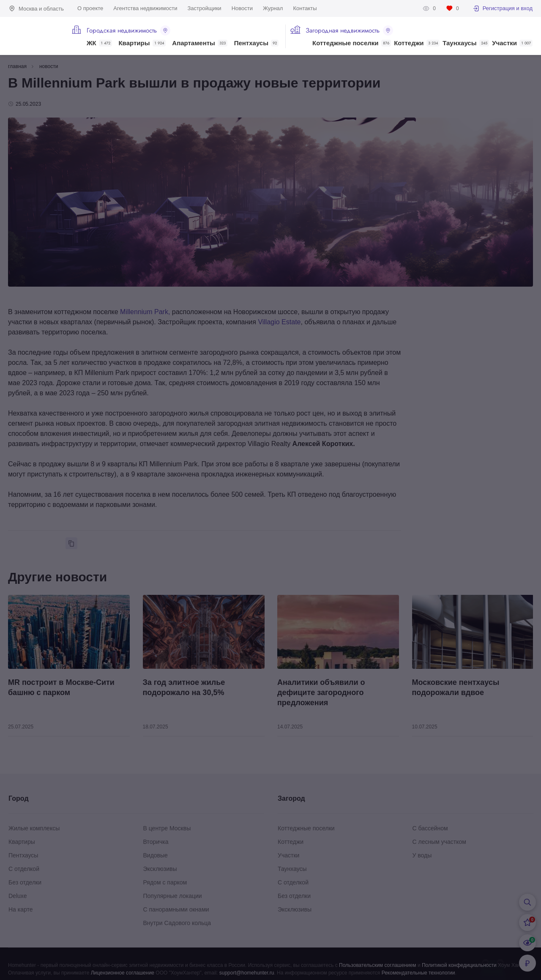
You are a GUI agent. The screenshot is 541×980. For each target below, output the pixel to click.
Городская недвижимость (128, 30)
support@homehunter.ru (247, 973)
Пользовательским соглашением (378, 965)
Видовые (156, 855)
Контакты (305, 8)
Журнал (273, 8)
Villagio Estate (279, 322)
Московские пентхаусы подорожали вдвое (456, 687)
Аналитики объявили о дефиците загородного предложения (321, 693)
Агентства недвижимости (145, 8)
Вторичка (156, 842)
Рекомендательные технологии (418, 973)
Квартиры (142, 43)
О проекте (90, 8)
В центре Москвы (167, 828)
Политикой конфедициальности (459, 965)
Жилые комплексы (34, 828)
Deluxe (18, 896)
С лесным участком (439, 842)
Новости (242, 8)
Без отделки (25, 882)
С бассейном (430, 828)
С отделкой (24, 869)
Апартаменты (200, 43)
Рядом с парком (165, 882)
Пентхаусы (256, 43)
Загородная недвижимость (349, 30)
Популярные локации (173, 896)
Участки (512, 43)
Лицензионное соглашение (123, 973)
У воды (422, 855)
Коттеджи (417, 43)
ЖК (99, 43)
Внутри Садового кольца (177, 923)
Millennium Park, (145, 312)
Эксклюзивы (160, 869)
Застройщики (204, 8)
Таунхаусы (466, 43)
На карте (21, 909)
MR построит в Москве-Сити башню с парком (61, 687)
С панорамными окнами (176, 909)
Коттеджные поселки (351, 43)
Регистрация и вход (503, 8)
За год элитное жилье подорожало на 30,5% (184, 687)
